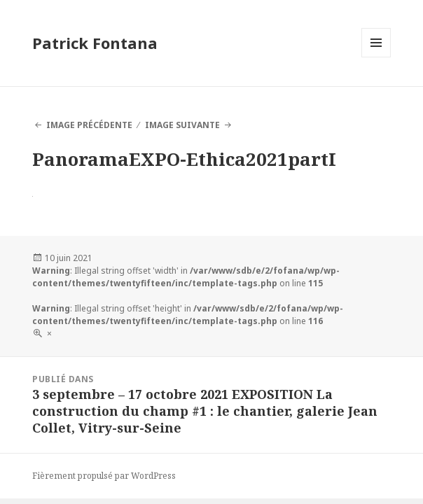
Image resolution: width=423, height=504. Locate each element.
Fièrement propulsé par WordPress (104, 476)
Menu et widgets (376, 57)
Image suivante (182, 125)
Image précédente (89, 125)
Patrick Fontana (95, 43)
